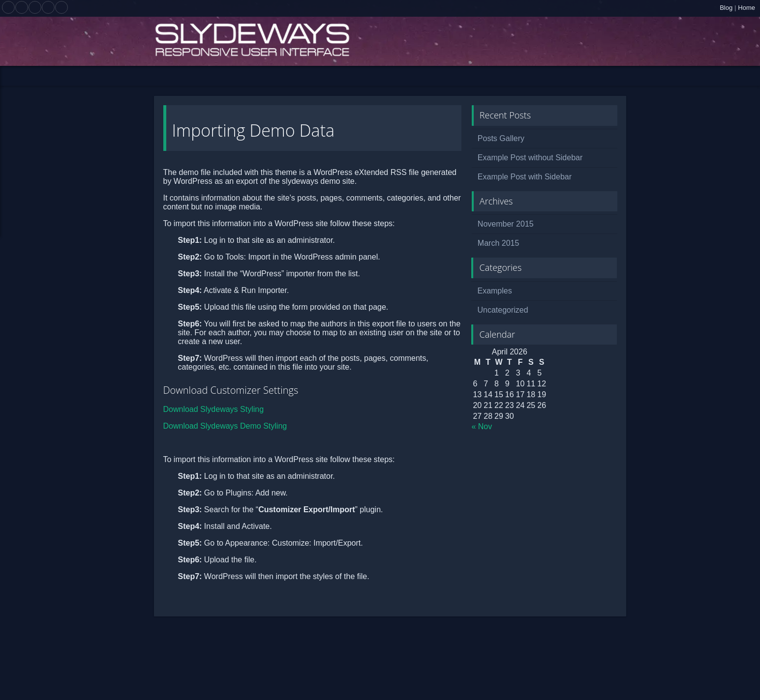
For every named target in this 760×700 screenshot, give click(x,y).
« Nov (482, 426)
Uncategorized (502, 310)
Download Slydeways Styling (214, 409)
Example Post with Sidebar (525, 177)
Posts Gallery (501, 138)
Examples (494, 291)
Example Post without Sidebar (530, 158)
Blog (726, 8)
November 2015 (506, 224)
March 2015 (499, 243)
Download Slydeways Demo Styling (225, 426)
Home (746, 8)
